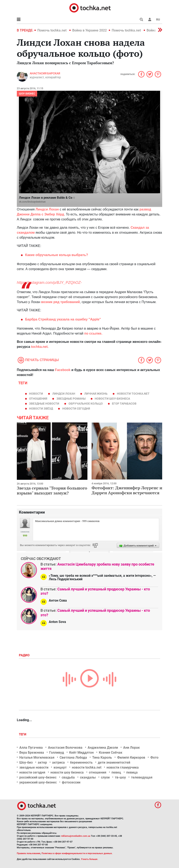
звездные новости (44, 404)
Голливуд (57, 753)
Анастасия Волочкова (65, 748)
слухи (105, 777)
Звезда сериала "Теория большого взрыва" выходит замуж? (52, 490)
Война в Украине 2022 (89, 30)
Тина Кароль (102, 757)
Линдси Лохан (64, 394)
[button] (150, 19)
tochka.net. (40, 347)
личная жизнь (96, 394)
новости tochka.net (133, 394)
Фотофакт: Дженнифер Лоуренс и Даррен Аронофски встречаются (127, 490)
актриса (58, 762)
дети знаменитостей (114, 762)
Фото (154, 757)
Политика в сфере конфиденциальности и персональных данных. (77, 853)
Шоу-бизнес (27, 94)
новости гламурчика (123, 767)
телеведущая (142, 777)
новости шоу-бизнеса (112, 399)
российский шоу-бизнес (38, 777)
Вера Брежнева (32, 753)
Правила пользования (29, 853)
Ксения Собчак (111, 753)
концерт (60, 767)
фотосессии (71, 782)
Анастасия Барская (45, 73)
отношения (38, 399)
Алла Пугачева (31, 748)
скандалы (88, 777)
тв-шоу (120, 777)
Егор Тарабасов (124, 404)
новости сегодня (76, 409)
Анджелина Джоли (103, 748)
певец (116, 772)
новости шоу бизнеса (67, 772)
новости (36, 394)
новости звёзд (41, 409)
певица (132, 772)
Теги (23, 734)
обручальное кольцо (86, 404)
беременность (81, 762)
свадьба (68, 777)
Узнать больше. (89, 859)
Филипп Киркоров (131, 757)
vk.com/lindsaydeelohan (32, 202)
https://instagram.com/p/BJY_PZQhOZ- (49, 283)
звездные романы (71, 399)
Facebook (63, 370)
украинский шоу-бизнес (38, 782)
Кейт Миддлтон (81, 753)
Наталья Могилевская (37, 757)
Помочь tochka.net (52, 30)
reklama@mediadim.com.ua (76, 836)
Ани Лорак (131, 748)
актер (42, 762)
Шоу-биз (26, 762)
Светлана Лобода (73, 757)
